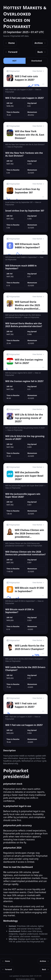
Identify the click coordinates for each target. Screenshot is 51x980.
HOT (14, 61)
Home (10, 43)
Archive (40, 43)
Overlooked (37, 61)
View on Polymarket (15, 147)
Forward (11, 52)
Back (42, 52)
